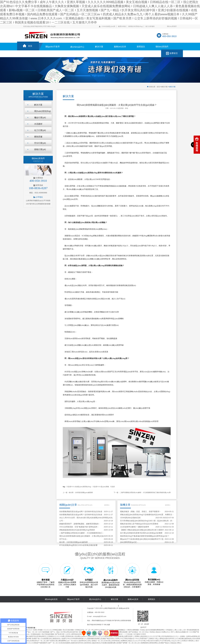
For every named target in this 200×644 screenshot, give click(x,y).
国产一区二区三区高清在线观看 (59, 643)
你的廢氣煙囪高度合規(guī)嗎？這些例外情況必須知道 (81, 512)
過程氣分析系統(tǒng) (135, 26)
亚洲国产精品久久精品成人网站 (170, 643)
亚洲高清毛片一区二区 (38, 641)
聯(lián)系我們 (172, 26)
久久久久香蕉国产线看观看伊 (37, 643)
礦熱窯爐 (38, 137)
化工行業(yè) (40, 130)
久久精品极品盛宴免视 (183, 639)
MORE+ (107, 505)
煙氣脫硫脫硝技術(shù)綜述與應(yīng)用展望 (77, 530)
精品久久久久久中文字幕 (137, 641)
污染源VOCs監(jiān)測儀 (101, 487)
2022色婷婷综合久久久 (170, 636)
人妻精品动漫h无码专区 (166, 639)
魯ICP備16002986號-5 (95, 625)
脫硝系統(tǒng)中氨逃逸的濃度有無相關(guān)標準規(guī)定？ (145, 536)
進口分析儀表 (150, 26)
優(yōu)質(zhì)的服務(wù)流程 (100, 554)
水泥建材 (38, 124)
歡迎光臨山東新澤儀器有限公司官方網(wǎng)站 (40, 26)
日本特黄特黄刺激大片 (79, 639)
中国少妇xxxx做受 (153, 641)
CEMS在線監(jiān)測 (108, 26)
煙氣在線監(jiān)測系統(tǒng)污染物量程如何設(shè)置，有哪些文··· (147, 515)
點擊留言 (174, 53)
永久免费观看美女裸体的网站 (148, 643)
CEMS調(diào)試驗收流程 (130, 518)
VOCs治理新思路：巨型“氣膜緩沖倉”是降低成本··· (79, 527)
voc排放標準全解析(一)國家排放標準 (135, 527)
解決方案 (99, 47)
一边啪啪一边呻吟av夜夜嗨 (188, 636)
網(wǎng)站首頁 (51, 599)
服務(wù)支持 (120, 47)
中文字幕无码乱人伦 (167, 641)
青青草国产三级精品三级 (149, 639)
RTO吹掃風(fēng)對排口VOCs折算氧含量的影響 (78, 545)
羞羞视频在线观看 (94, 639)
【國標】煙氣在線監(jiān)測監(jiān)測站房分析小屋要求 (142, 530)
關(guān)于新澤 (53, 47)
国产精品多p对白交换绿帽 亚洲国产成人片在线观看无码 (33, 639)
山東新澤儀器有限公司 (111, 608)
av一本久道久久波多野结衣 (77, 641)
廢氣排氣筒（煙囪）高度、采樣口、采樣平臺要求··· (141, 512)
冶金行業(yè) (40, 118)
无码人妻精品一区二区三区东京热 (99, 641)
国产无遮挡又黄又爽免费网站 (57, 641)
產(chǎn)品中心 (77, 47)
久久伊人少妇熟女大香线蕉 (184, 641)
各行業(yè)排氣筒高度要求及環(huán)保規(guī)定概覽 (141, 533)
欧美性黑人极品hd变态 (93, 643)
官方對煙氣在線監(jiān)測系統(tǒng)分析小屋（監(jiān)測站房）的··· (147, 521)
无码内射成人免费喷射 (120, 641)
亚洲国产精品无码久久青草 (110, 639)
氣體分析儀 (122, 26)
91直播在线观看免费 (109, 643)
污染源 (112, 487)
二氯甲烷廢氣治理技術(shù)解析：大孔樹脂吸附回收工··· (82, 533)
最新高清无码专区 (77, 643)
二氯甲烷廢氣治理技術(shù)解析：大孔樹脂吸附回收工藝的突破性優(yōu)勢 (145, 493)
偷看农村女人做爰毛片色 (61, 639)
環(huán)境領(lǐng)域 (42, 112)
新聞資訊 (141, 47)
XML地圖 (107, 625)
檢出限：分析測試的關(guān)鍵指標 (81, 493)
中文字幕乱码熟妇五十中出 (130, 639)
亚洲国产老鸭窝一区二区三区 (127, 643)
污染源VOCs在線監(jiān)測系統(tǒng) (79, 487)
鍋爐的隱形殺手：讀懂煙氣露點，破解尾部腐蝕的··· (80, 524)
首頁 (30, 46)
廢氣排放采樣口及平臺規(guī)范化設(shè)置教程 (139, 524)
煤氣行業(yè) (40, 149)
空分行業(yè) (40, 143)
